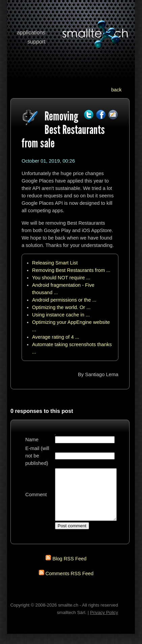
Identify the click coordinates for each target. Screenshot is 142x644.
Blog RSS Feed (69, 569)
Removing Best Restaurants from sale (63, 130)
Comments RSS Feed (70, 584)
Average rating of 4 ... (56, 337)
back (117, 90)
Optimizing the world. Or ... (61, 307)
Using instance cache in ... (61, 315)
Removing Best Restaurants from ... (71, 270)
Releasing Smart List (55, 263)
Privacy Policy (104, 623)
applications (31, 33)
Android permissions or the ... (64, 300)
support (36, 42)
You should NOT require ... (61, 278)
